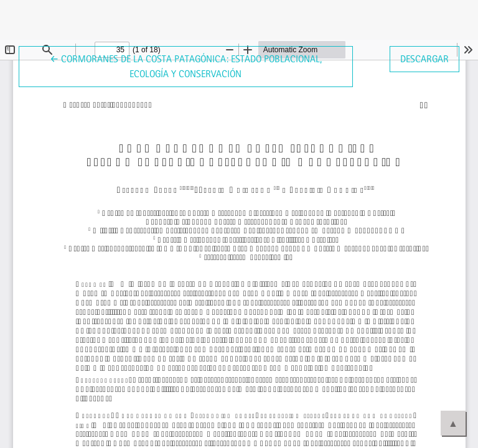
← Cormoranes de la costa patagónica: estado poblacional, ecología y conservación (186, 65)
